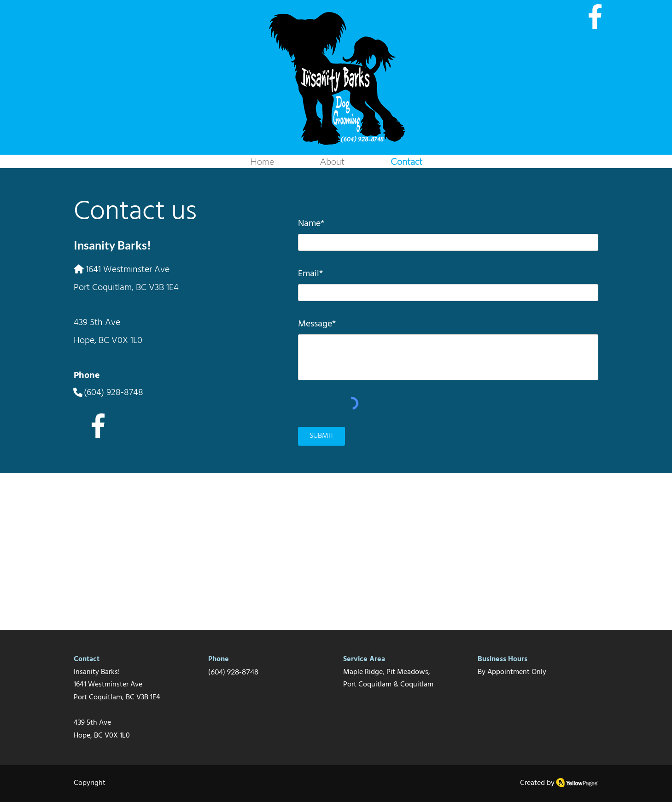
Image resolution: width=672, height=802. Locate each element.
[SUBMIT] (321, 436)
